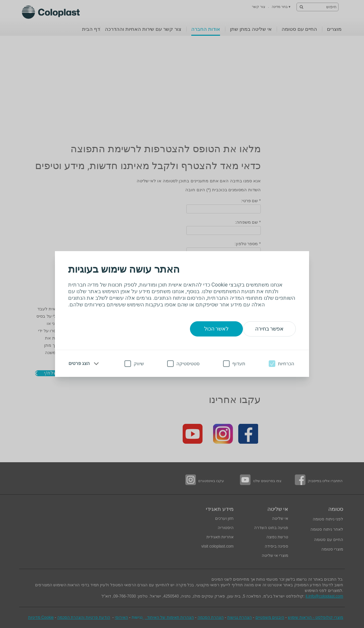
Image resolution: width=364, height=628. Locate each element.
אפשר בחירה (270, 329)
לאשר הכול (217, 329)
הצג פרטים (79, 363)
